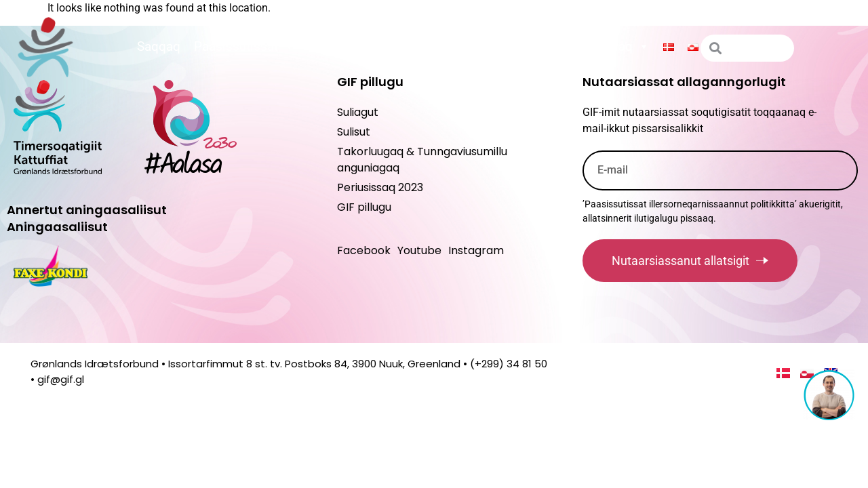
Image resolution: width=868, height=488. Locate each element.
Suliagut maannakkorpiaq (568, 47)
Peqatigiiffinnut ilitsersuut (391, 47)
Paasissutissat (244, 47)
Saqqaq (159, 46)
